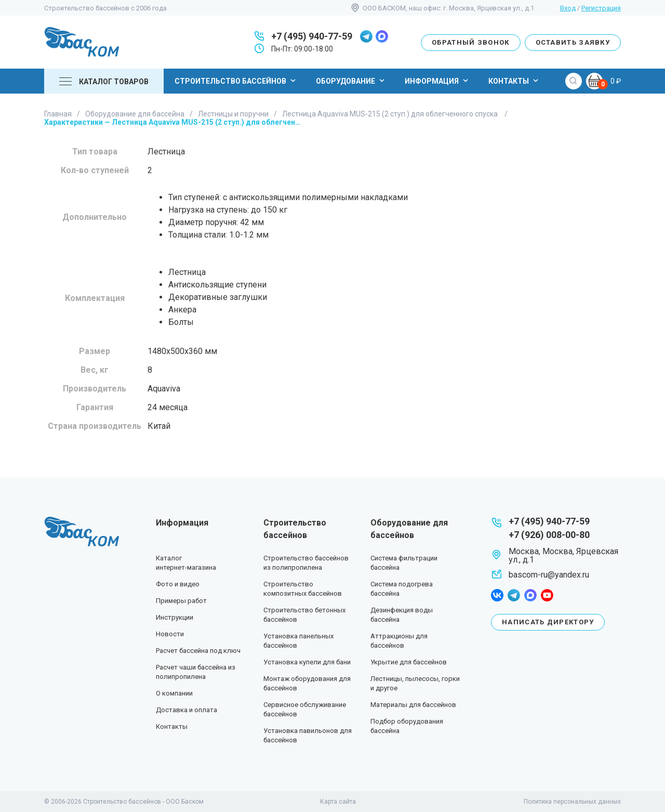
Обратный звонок (471, 42)
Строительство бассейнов (236, 81)
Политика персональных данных (572, 802)
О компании (174, 693)
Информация (438, 81)
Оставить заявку (573, 42)
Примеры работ (181, 601)
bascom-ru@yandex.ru (549, 575)
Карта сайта (338, 802)
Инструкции (175, 617)
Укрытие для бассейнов (409, 662)
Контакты (515, 81)
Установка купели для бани (307, 662)
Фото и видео (178, 584)
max (382, 36)
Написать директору (548, 622)
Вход (568, 8)
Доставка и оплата (187, 710)
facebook (497, 595)
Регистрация (601, 8)
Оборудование (351, 81)
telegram (366, 36)
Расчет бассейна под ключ (198, 651)
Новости (170, 634)
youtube (547, 595)
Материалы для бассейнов (413, 705)
